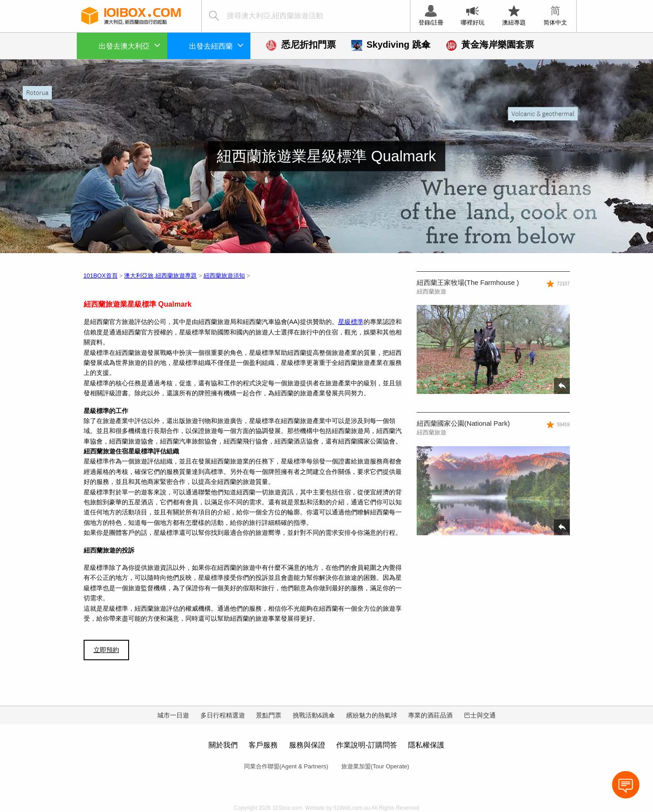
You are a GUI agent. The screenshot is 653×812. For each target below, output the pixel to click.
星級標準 (351, 322)
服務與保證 (307, 745)
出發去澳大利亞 (130, 45)
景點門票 (269, 715)
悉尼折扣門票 (301, 45)
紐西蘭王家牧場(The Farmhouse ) (468, 282)
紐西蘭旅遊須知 (224, 276)
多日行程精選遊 (223, 715)
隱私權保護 (426, 745)
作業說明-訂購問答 (366, 745)
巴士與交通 (480, 715)
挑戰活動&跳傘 (314, 715)
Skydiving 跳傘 (391, 45)
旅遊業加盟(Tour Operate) (375, 766)
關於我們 (223, 745)
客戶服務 (263, 745)
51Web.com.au (352, 808)
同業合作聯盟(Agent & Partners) (286, 766)
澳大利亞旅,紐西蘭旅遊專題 (160, 276)
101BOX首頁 (101, 276)
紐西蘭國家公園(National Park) (463, 423)
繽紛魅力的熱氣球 (372, 715)
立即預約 (106, 650)
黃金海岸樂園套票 (490, 45)
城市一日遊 (173, 715)
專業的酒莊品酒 (430, 715)
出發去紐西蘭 (216, 45)
